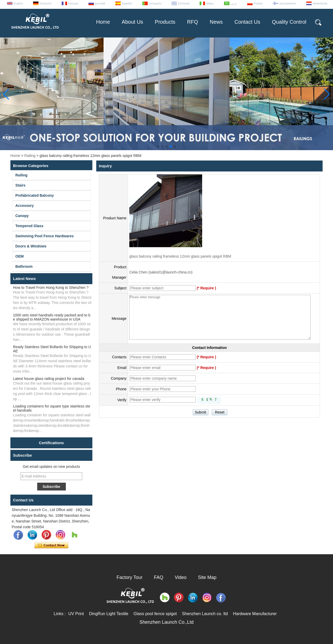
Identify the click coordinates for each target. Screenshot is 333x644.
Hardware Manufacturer (255, 614)
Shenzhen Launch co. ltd (205, 614)
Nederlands (320, 3)
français (73, 3)
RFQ (193, 22)
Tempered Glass (29, 226)
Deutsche (46, 3)
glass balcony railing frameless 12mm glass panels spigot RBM (180, 256)
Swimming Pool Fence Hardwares (44, 236)
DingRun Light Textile (109, 614)
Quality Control (289, 22)
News (216, 22)
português (155, 3)
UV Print (76, 614)
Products (165, 22)
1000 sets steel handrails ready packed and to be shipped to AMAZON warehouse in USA (52, 317)
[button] (158, 146)
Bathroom (24, 266)
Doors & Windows (31, 246)
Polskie (258, 3)
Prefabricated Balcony (35, 195)
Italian (210, 3)
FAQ (159, 577)
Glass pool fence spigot (155, 614)
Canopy (22, 216)
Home (103, 22)
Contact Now (51, 545)
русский (100, 3)
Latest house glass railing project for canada (49, 379)
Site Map (207, 577)
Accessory (25, 206)
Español (127, 3)
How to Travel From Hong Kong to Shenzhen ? (51, 288)
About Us (132, 22)
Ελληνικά (184, 3)
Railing (30, 156)
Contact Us (247, 22)
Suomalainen (288, 3)
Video (181, 577)
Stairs (20, 185)
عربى (234, 3)
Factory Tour (130, 577)
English (18, 3)
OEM (20, 256)
